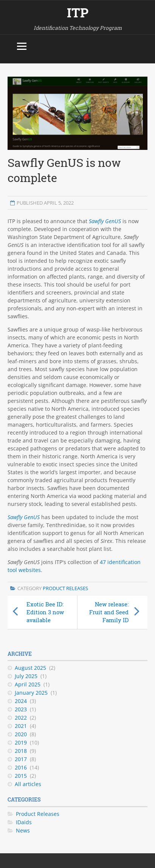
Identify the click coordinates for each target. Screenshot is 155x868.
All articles (28, 784)
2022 (21, 718)
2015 (21, 776)
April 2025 (28, 684)
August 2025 (30, 668)
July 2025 (26, 676)
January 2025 (31, 693)
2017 (21, 759)
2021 (21, 726)
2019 (21, 742)
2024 (21, 701)
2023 (21, 709)
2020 (21, 734)
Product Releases (65, 588)
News (23, 830)
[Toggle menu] (22, 46)
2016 (21, 767)
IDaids (24, 822)
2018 (21, 751)
